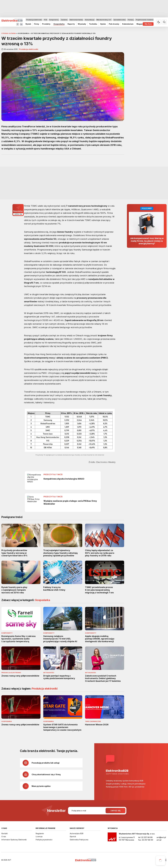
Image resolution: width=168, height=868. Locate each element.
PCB (45, 20)
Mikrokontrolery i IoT (104, 20)
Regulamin (40, 833)
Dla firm (148, 24)
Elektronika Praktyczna (79, 840)
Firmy (37, 24)
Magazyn (141, 24)
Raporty (71, 24)
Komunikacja (90, 20)
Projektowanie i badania (145, 20)
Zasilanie (64, 20)
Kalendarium (128, 24)
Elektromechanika (76, 20)
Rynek (28, 24)
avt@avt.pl (161, 837)
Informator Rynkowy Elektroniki (14, 840)
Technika (93, 24)
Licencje (39, 836)
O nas (4, 836)
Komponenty (54, 20)
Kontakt (5, 833)
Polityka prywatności (44, 840)
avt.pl (159, 840)
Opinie (103, 24)
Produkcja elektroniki (34, 20)
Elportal (73, 836)
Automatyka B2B (77, 833)
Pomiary (131, 20)
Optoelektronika (120, 20)
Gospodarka (59, 24)
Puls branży (114, 24)
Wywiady (82, 24)
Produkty (46, 24)
